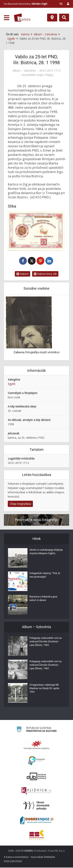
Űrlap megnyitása (20, 504)
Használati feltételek (43, 857)
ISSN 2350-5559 (13, 862)
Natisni (22, 274)
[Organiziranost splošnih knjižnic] (37, 746)
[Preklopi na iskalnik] (64, 18)
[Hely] (52, 18)
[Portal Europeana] (36, 761)
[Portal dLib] (37, 777)
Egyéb (12, 384)
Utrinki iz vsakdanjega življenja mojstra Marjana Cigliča (46, 552)
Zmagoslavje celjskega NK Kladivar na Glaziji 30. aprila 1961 (44, 689)
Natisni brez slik (45, 274)
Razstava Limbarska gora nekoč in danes (43, 599)
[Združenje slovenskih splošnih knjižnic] (36, 792)
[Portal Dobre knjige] (37, 821)
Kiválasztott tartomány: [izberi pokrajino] (26, 4)
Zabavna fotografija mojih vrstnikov (37, 353)
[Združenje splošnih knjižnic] (36, 835)
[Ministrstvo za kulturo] (36, 731)
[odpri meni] (7, 18)
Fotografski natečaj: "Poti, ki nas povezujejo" (45, 576)
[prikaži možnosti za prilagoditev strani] (61, 4)
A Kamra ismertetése (16, 857)
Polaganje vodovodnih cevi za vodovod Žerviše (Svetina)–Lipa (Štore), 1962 (45, 642)
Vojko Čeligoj (45, 75)
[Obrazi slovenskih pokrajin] (36, 806)
